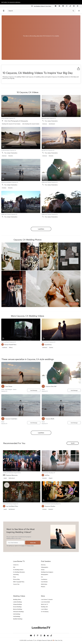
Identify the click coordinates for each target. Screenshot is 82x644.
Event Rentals (44, 582)
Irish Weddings (17, 614)
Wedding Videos (17, 599)
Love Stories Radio (45, 602)
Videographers (45, 567)
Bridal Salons (44, 584)
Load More (41, 229)
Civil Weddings (17, 616)
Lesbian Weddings (17, 602)
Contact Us (16, 565)
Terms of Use (16, 584)
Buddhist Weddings (18, 619)
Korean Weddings (17, 607)
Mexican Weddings (18, 609)
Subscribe (33, 543)
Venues (43, 570)
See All (73, 443)
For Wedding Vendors (18, 570)
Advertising (16, 574)
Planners (43, 587)
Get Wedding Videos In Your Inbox (42, 6)
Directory (43, 565)
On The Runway (45, 612)
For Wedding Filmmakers (19, 572)
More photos (74, 304)
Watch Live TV (45, 604)
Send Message (34, 390)
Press (14, 577)
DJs (42, 577)
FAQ (14, 567)
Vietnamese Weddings (18, 612)
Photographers (45, 574)
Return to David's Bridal (11, 2)
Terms (23, 546)
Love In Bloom (44, 609)
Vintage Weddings (17, 604)
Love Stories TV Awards (47, 599)
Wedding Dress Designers (47, 572)
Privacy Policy (30, 546)
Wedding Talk (44, 607)
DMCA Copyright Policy (19, 582)
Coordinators (44, 579)
